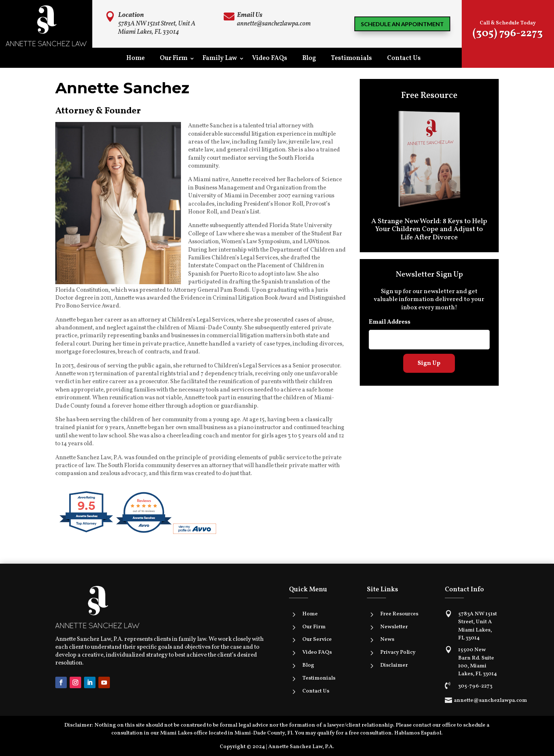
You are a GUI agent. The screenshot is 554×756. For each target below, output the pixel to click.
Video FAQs (270, 59)
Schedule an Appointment (402, 24)
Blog (309, 59)
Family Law (220, 59)
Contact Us (404, 59)
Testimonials (352, 59)
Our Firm (174, 59)
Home (136, 59)
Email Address (390, 322)
